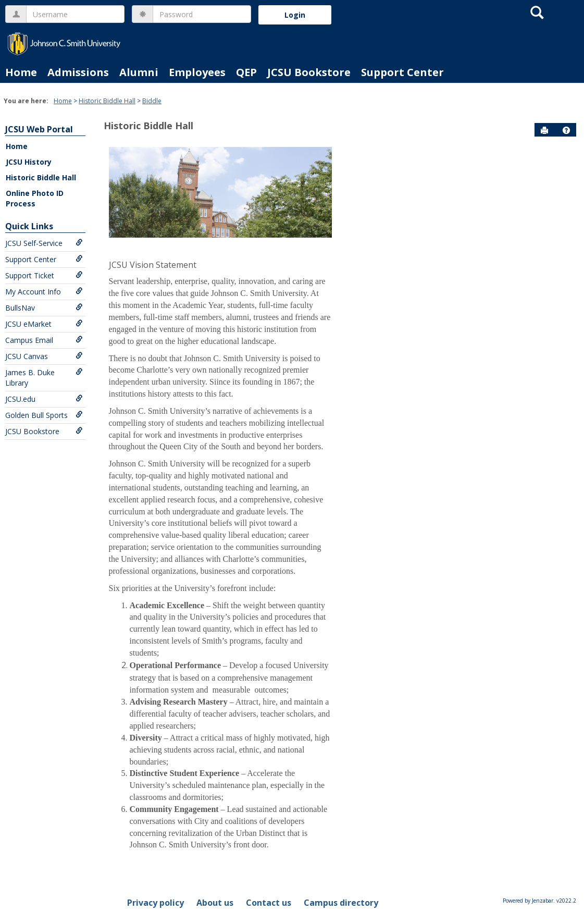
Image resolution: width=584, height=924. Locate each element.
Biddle (152, 101)
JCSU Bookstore (309, 72)
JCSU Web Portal (39, 129)
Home (21, 72)
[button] (566, 130)
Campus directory (341, 903)
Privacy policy (156, 903)
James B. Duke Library (44, 378)
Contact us (269, 903)
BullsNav (44, 308)
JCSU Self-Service (44, 243)
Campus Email (44, 340)
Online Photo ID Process (35, 198)
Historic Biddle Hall (107, 101)
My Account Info (44, 292)
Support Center (402, 72)
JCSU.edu (44, 399)
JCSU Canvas (44, 356)
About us (215, 903)
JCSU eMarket (44, 324)
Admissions (78, 72)
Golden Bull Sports (44, 415)
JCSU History (29, 162)
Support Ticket (44, 275)
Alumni (139, 72)
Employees (197, 72)
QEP (246, 72)
